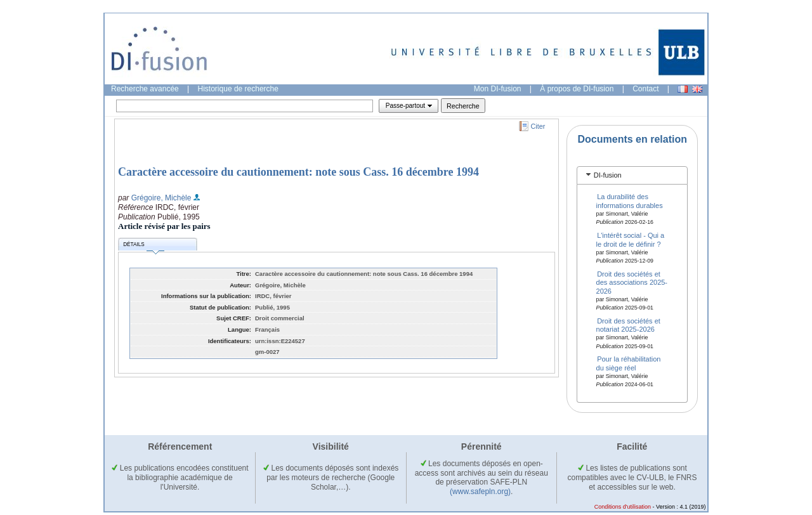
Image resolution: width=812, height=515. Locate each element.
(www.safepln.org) (480, 492)
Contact (645, 89)
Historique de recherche (238, 89)
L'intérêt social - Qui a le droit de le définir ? (631, 239)
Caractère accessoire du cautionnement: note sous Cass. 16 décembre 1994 (298, 172)
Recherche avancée (145, 89)
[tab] (632, 175)
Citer (538, 126)
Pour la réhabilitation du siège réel (629, 363)
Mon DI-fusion (498, 89)
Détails (143, 246)
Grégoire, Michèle (161, 198)
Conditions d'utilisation (623, 507)
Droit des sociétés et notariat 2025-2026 (628, 324)
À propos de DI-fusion (577, 89)
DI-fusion (608, 175)
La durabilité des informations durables (630, 201)
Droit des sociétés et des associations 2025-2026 (632, 282)
